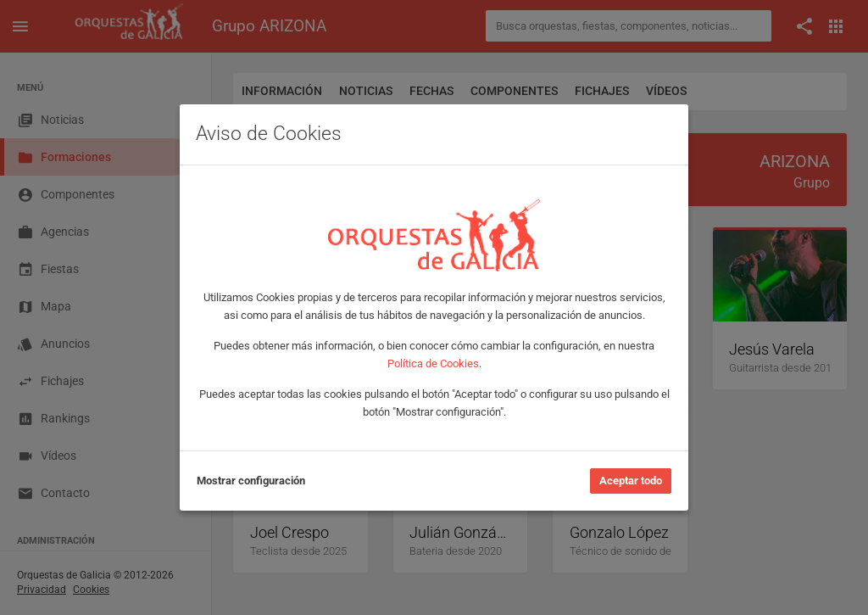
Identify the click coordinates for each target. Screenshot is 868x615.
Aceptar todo (631, 481)
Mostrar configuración (251, 481)
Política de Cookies (433, 363)
